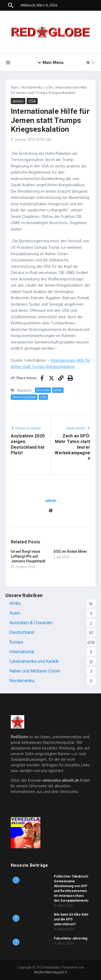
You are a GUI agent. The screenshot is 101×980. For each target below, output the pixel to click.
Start (15, 87)
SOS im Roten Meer (70, 551)
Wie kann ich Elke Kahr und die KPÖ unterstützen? (71, 919)
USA (49, 87)
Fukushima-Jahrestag (71, 938)
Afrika (15, 603)
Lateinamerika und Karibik (34, 661)
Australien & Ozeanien (31, 623)
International (22, 652)
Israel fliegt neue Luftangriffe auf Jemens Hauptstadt (28, 556)
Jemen (18, 101)
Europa (16, 642)
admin (50, 501)
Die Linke (43, 390)
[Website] (51, 511)
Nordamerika (32, 87)
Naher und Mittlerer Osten (35, 671)
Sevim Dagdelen (24, 397)
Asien (15, 613)
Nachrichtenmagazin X (51, 972)
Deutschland (22, 632)
